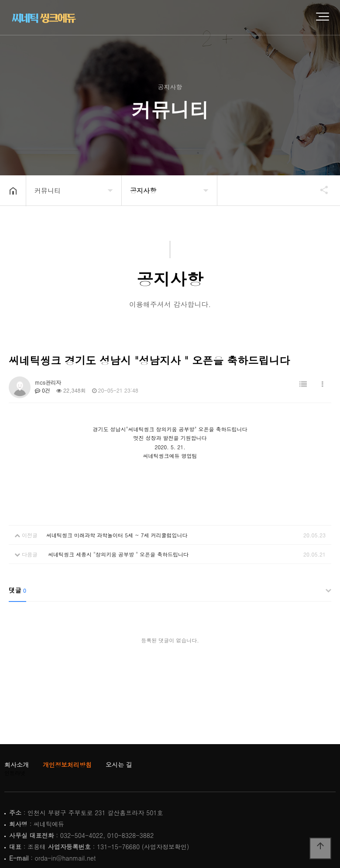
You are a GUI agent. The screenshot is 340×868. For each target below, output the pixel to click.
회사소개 (17, 765)
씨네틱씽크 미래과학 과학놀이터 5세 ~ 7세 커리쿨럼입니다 (117, 535)
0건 (43, 390)
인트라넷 (15, 773)
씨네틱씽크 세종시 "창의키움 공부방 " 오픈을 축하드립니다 (117, 554)
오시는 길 (119, 765)
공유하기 (320, 190)
